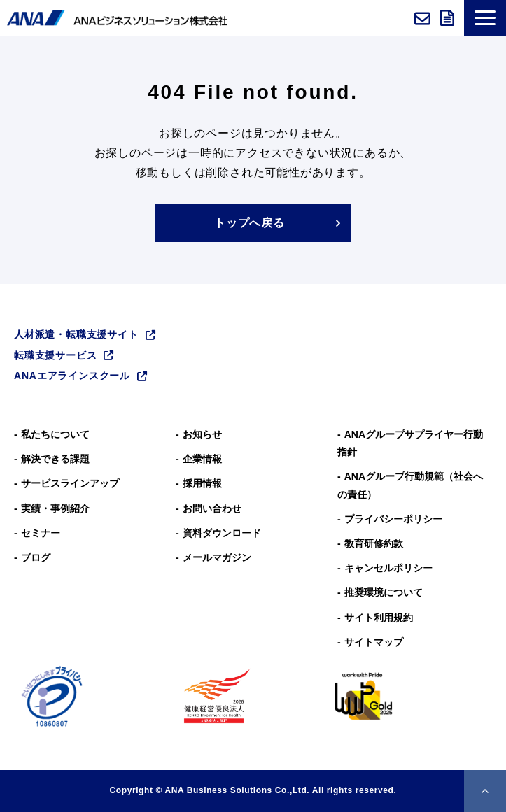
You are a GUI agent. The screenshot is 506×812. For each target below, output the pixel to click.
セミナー (41, 533)
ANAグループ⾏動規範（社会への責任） (410, 485)
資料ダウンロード (449, 18)
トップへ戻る (250, 223)
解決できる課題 (55, 459)
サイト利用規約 (379, 618)
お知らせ (202, 434)
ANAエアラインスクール (72, 376)
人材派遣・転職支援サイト (76, 334)
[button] (485, 18)
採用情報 (202, 483)
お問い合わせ (424, 18)
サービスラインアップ (70, 483)
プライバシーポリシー (393, 519)
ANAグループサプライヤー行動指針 (410, 443)
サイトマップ (374, 642)
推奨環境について (384, 592)
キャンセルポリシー (388, 568)
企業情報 (202, 459)
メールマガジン (217, 557)
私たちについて (55, 434)
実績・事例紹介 (55, 508)
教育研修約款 (374, 543)
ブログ (36, 557)
